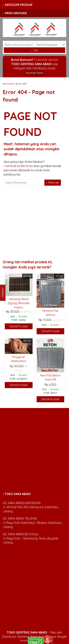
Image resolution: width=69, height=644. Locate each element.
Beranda (8, 84)
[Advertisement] (34, 223)
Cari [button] (34, 50)
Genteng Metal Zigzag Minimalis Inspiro (19, 303)
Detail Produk (19, 326)
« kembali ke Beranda (18, 166)
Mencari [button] (53, 183)
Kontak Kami (35, 73)
